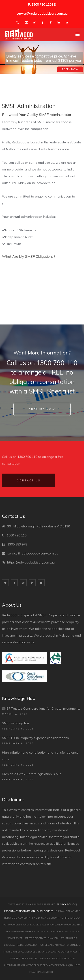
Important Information (20, 911)
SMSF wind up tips (16, 723)
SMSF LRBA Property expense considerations (35, 738)
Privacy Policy (66, 904)
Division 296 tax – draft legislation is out (31, 774)
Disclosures (45, 911)
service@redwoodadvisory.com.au (33, 553)
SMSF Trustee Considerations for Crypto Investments (41, 709)
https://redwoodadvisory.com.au (31, 562)
